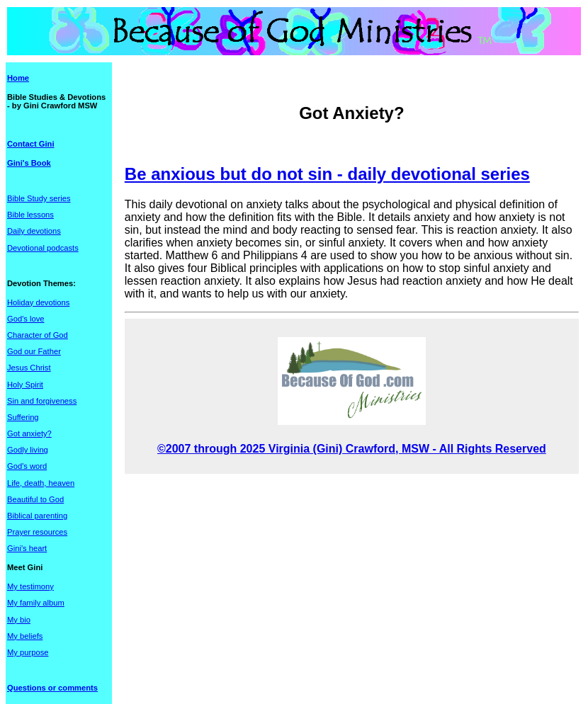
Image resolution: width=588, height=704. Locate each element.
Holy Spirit (25, 385)
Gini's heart (27, 548)
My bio (19, 620)
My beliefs (25, 636)
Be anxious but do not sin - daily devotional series (327, 174)
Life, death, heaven (41, 483)
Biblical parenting (37, 516)
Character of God (38, 335)
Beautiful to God (35, 499)
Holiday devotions (38, 302)
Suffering (23, 417)
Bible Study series (39, 198)
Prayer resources (37, 532)
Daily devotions (34, 231)
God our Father (34, 351)
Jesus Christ (29, 368)
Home (18, 78)
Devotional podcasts (43, 248)
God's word (27, 466)
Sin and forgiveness (42, 401)
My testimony (30, 586)
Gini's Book (29, 163)
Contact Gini (31, 144)
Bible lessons (30, 215)
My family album (36, 603)
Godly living (28, 450)
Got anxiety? (29, 433)
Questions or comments (52, 688)
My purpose (28, 652)
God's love (26, 319)
